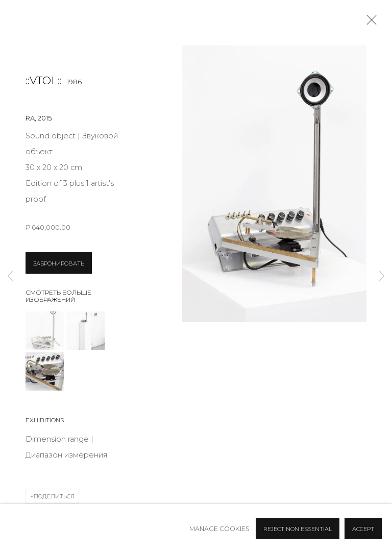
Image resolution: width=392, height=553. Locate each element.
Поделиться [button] (54, 496)
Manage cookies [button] (219, 529)
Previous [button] (10, 276)
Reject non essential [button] (298, 529)
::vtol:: (44, 80)
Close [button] (369, 23)
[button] (45, 331)
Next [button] (382, 276)
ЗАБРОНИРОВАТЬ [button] (59, 263)
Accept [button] (363, 529)
